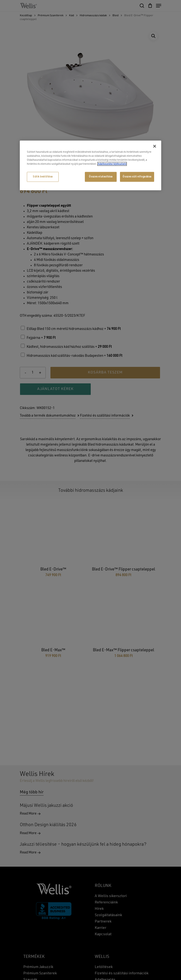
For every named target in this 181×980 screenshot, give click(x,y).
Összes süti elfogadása (137, 177)
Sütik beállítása (43, 177)
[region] (90, 165)
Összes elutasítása (101, 177)
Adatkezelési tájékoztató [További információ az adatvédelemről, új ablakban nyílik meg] (112, 164)
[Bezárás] (155, 146)
